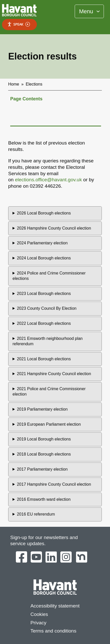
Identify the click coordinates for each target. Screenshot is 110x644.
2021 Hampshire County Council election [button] (54, 374)
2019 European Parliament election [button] (49, 424)
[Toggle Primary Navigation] (89, 11)
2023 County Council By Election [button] (47, 308)
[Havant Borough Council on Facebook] (21, 557)
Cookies (39, 614)
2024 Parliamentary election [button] (42, 243)
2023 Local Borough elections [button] (44, 294)
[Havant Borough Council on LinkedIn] (51, 557)
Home (14, 84)
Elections (34, 84)
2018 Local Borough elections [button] (44, 454)
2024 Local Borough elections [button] (44, 258)
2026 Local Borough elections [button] (44, 213)
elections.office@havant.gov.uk (48, 180)
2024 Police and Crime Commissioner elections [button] (49, 276)
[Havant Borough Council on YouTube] (36, 557)
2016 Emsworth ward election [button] (44, 499)
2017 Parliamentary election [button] (42, 469)
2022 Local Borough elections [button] (44, 323)
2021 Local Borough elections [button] (44, 359)
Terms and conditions (53, 631)
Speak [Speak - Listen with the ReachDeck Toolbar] (19, 24)
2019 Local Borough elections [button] (44, 439)
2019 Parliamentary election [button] (42, 409)
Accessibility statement (55, 606)
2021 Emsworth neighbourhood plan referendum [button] (48, 341)
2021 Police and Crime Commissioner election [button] (49, 391)
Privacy (38, 623)
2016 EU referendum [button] (36, 514)
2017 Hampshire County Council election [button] (54, 484)
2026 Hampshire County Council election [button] (54, 228)
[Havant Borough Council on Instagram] (66, 557)
